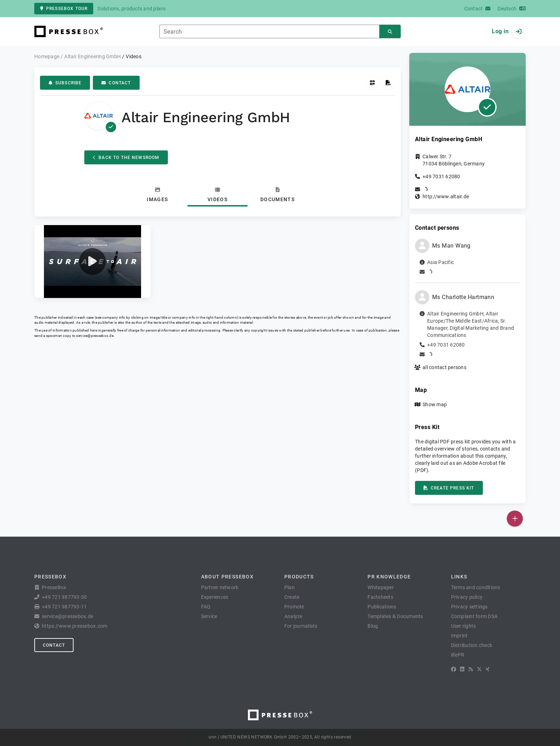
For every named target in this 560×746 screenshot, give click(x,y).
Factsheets (380, 597)
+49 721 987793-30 (64, 597)
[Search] (390, 32)
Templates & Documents (395, 616)
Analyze (293, 616)
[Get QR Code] (372, 83)
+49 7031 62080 (441, 176)
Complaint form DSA (474, 616)
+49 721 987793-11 (64, 607)
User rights (464, 626)
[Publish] (515, 519)
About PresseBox (227, 577)
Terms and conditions (476, 587)
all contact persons (444, 367)
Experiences (215, 597)
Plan (289, 587)
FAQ (206, 607)
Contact (116, 83)
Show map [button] (435, 404)
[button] (92, 262)
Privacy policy (467, 597)
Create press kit (449, 488)
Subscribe (65, 83)
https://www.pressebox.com (74, 626)
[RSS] (471, 669)
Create (292, 597)
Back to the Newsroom (126, 158)
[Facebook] (454, 669)
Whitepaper (381, 587)
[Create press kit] (388, 83)
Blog (373, 626)
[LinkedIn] (462, 669)
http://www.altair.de (446, 197)
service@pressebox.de (95, 336)
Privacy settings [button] (469, 607)
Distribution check (472, 645)
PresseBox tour (64, 9)
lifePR (458, 655)
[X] (479, 669)
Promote (294, 607)
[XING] (488, 669)
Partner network (220, 587)
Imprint (459, 636)
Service (209, 616)
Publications (382, 607)
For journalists (301, 626)
